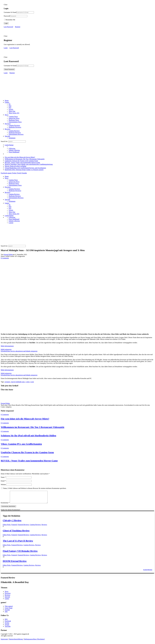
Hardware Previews (15, 127)
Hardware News (14, 120)
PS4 (10, 106)
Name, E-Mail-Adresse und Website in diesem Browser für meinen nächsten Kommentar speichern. (35, 488)
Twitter (7, 625)
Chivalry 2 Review (12, 523)
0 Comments (5, 258)
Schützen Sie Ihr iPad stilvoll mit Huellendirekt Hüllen (28, 436)
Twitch (7, 627)
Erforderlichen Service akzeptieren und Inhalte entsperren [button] (19, 351)
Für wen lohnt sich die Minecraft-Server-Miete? (20, 157)
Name (3, 477)
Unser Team (9, 610)
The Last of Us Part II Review (18, 543)
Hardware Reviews (15, 133)
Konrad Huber (8, 255)
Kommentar (5, 505)
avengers (7, 382)
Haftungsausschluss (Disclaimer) (34, 641)
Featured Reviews (23, 527)
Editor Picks (7, 527)
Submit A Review (14, 150)
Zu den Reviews (148, 572)
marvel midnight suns (18, 382)
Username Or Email (10, 12)
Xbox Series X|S (14, 113)
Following (12, 148)
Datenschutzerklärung (16, 641)
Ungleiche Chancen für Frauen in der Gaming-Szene (21, 161)
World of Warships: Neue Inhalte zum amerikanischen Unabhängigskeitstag (29, 164)
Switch (11, 109)
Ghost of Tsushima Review (16, 533)
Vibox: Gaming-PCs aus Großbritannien (21, 444)
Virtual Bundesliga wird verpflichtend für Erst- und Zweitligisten (25, 168)
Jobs (6, 614)
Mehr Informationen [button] (7, 346)
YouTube (8, 629)
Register (18, 27)
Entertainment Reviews (16, 134)
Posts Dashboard (14, 152)
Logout (11, 223)
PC (10, 104)
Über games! (9, 609)
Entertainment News (15, 122)
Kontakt (7, 612)
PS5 (10, 108)
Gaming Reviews (14, 131)
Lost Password (8, 27)
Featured (14, 527)
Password (7, 16)
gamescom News (14, 118)
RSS (6, 622)
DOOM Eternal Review (15, 563)
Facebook (8, 623)
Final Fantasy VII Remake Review (20, 553)
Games (7, 102)
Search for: (4, 141)
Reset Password (9, 69)
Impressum (4, 641)
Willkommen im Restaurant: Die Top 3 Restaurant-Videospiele (25, 159)
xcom (32, 382)
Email (3, 481)
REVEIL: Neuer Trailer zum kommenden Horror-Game (22, 163)
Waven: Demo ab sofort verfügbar (16, 166)
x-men (28, 382)
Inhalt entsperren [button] (6, 349)
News (7, 115)
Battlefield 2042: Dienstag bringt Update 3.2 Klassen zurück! (24, 170)
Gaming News (13, 117)
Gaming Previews (14, 125)
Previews (8, 124)
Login (6, 23)
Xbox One (12, 111)
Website (3, 485)
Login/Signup (9, 145)
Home (7, 101)
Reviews (7, 129)
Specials (7, 136)
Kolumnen (12, 138)
